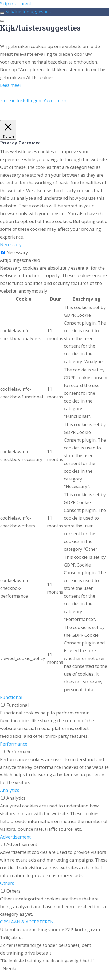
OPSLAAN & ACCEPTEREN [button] (27, 922)
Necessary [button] (11, 245)
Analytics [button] (10, 790)
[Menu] (2, 21)
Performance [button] (14, 744)
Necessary (17, 252)
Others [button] (7, 883)
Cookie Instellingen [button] (21, 100)
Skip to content (16, 4)
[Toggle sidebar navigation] (2, 13)
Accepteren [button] (56, 100)
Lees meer (11, 85)
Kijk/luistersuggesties (28, 11)
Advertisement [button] (15, 837)
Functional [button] (11, 697)
